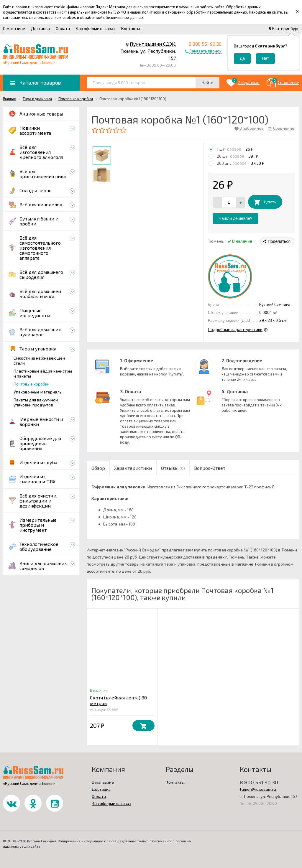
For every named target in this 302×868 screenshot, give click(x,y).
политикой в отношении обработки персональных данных (195, 12)
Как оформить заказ (96, 28)
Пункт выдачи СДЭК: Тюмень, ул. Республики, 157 (148, 51)
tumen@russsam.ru (258, 789)
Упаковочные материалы (38, 392)
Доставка (40, 28)
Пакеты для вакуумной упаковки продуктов (36, 402)
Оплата (63, 28)
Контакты (131, 28)
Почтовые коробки (32, 384)
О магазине (14, 28)
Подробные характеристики (235, 329)
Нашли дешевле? (235, 218)
